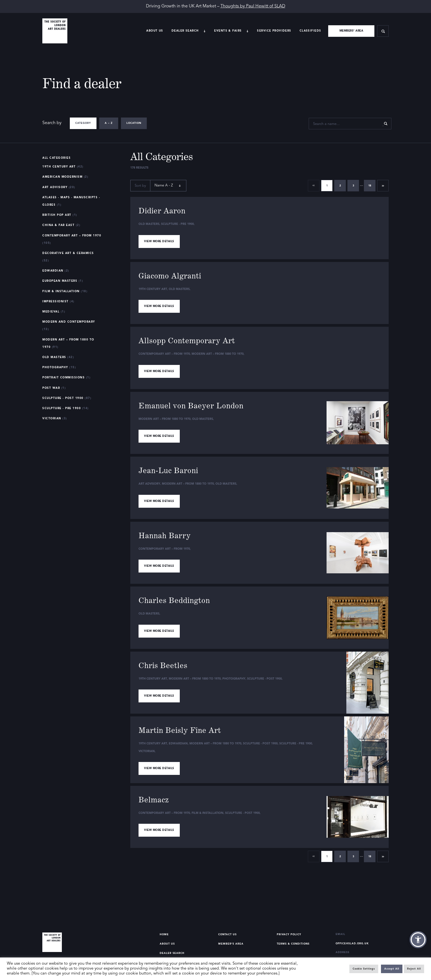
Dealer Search (172, 953)
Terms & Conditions (293, 944)
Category (83, 123)
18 (370, 186)
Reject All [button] (414, 969)
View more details (159, 241)
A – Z (109, 123)
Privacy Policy (289, 935)
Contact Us (227, 935)
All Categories (56, 158)
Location (134, 123)
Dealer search (185, 31)
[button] (418, 940)
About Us (155, 31)
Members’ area (351, 31)
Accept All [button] (392, 969)
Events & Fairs (228, 31)
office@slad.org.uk (352, 944)
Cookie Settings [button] (364, 969)
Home (164, 935)
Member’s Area (231, 944)
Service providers (274, 31)
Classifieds (310, 31)
